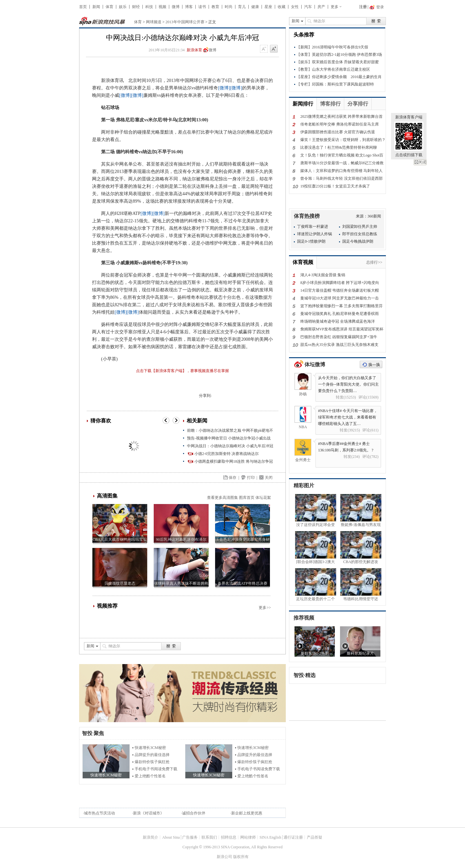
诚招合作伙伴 (194, 813)
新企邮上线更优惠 (247, 813)
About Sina (171, 837)
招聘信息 (229, 837)
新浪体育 (194, 50)
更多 (335, 7)
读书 (202, 7)
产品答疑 (315, 837)
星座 (268, 7)
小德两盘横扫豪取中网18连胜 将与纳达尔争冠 (234, 461)
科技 (149, 7)
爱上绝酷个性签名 (150, 776)
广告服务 (190, 837)
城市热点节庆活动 (99, 813)
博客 (189, 7)
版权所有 (241, 857)
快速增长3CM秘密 (150, 748)
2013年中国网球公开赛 (185, 22)
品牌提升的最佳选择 (152, 755)
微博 (176, 7)
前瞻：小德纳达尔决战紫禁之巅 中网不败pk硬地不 (230, 430)
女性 (295, 7)
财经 (136, 7)
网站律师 (248, 837)
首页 (83, 7)
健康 (255, 7)
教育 (215, 7)
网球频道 (154, 22)
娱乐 (123, 7)
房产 (321, 7)
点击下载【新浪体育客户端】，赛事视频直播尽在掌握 (182, 371)
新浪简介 (150, 837)
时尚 (229, 7)
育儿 (242, 7)
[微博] (224, 88)
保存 (232, 478)
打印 (251, 478)
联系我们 (209, 837)
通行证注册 (293, 837)
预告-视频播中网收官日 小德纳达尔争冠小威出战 (229, 438)
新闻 (96, 7)
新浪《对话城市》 (149, 813)
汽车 (308, 7)
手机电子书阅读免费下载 (156, 769)
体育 (109, 7)
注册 (363, 7)
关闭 (420, 162)
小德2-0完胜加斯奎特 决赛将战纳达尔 (227, 454)
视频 (162, 7)
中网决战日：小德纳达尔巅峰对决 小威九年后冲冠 (230, 446)
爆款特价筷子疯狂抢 (152, 762)
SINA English (270, 837)
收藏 (282, 7)
